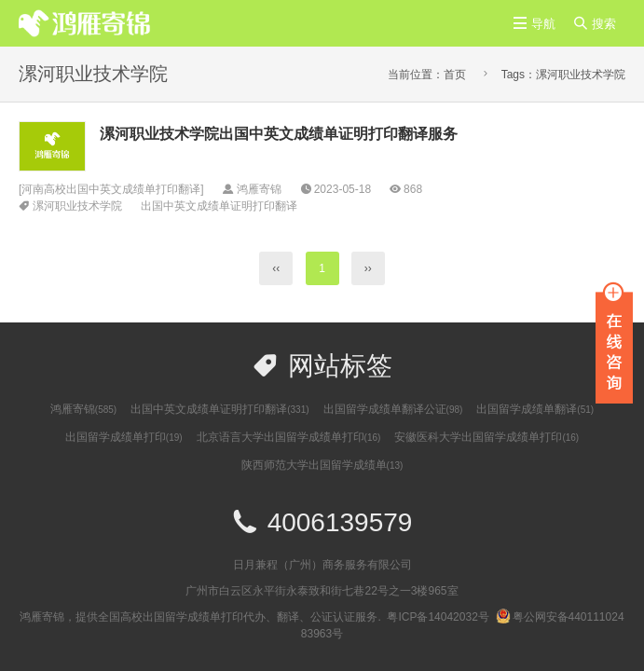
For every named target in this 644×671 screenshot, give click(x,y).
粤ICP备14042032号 (438, 617)
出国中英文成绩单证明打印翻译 (219, 206)
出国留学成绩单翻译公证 (393, 409)
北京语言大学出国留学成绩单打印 (289, 437)
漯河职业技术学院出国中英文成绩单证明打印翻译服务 (279, 134)
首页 (455, 75)
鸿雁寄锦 (83, 409)
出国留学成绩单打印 (124, 437)
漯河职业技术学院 (77, 206)
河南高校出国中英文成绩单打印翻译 (111, 189)
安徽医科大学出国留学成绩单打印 (486, 437)
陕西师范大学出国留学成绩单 (322, 465)
